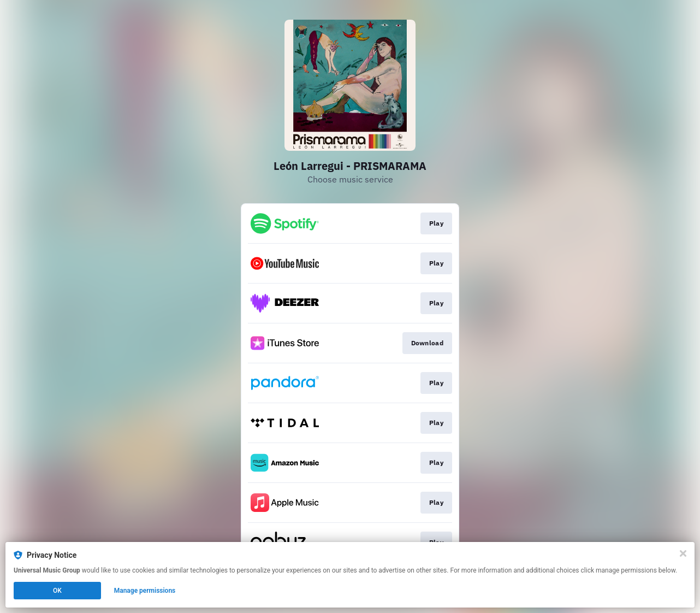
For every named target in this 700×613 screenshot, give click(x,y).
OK (57, 591)
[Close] (683, 553)
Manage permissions (145, 591)
